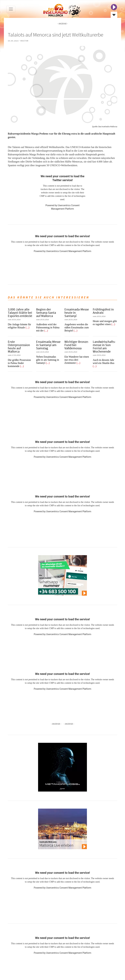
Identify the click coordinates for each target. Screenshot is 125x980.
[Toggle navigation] (11, 9)
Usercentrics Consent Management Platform (69, 251)
